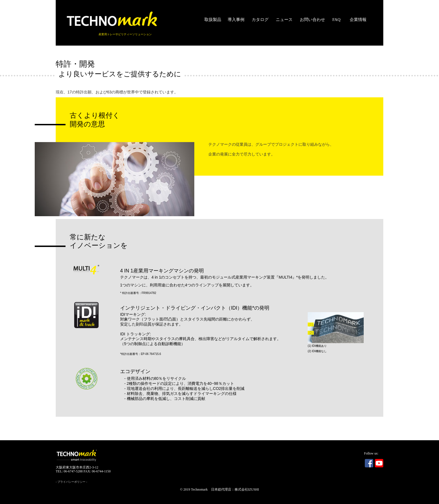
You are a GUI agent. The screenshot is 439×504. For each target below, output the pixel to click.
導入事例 (236, 20)
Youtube (379, 463)
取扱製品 (213, 20)
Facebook (369, 463)
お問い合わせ (312, 20)
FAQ (336, 20)
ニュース (284, 20)
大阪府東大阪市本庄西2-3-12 (77, 467)
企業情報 (358, 20)
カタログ (260, 20)
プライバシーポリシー (71, 482)
